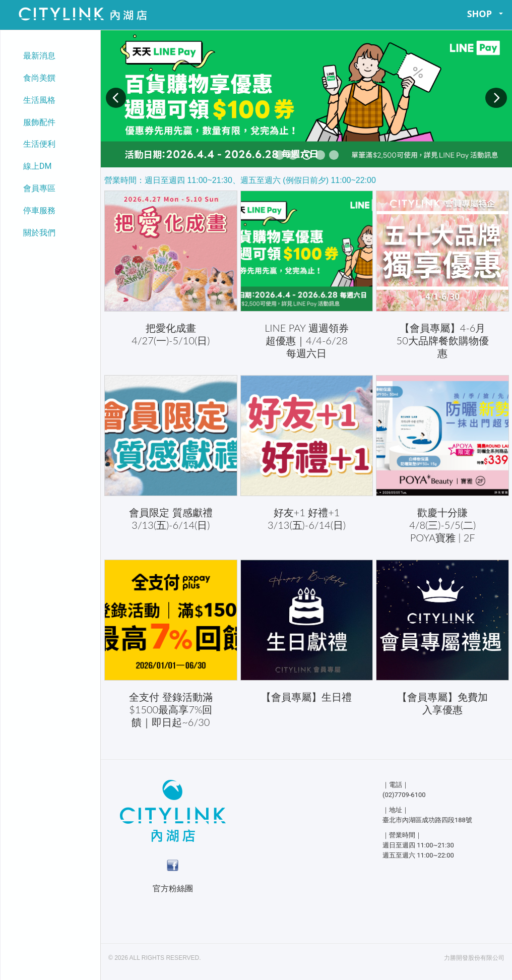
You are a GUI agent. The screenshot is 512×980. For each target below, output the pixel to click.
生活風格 (39, 100)
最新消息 (39, 56)
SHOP (485, 14)
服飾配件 (39, 122)
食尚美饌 (39, 78)
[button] (116, 98)
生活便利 (39, 144)
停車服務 (39, 210)
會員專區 (39, 188)
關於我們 (39, 233)
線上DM (37, 166)
